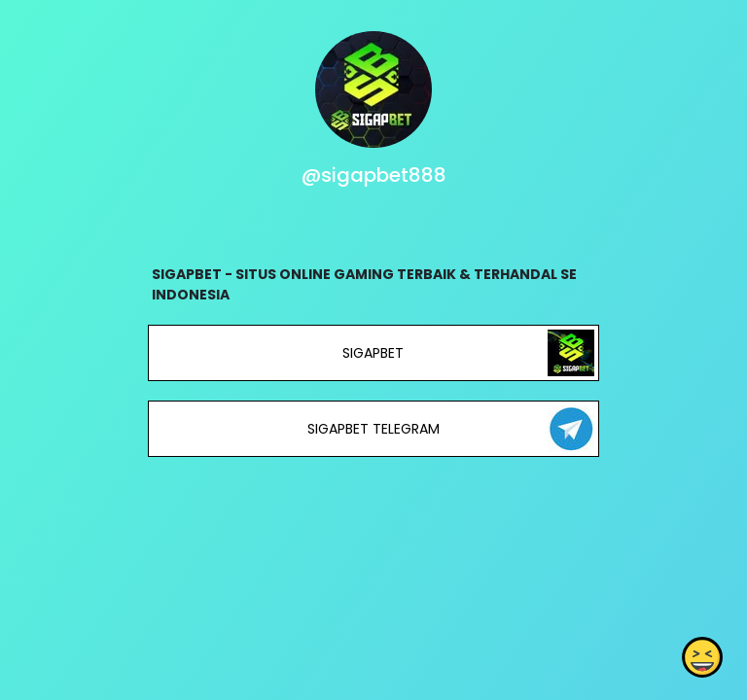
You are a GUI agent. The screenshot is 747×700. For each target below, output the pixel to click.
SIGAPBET (373, 353)
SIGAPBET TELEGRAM (373, 429)
